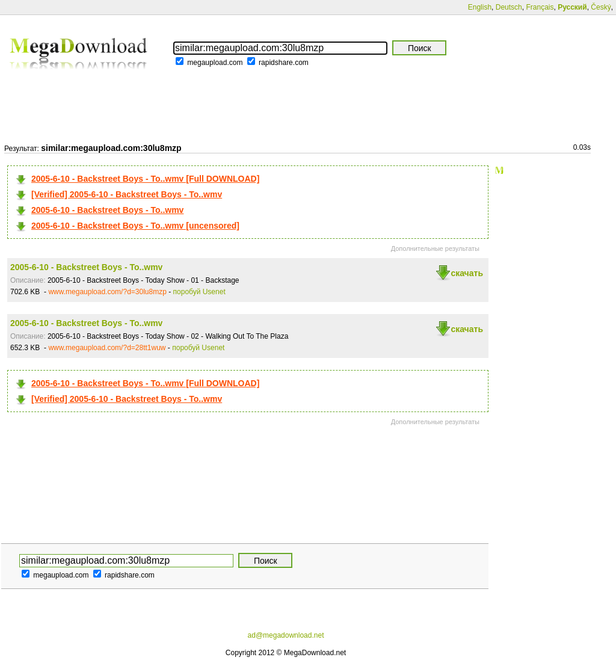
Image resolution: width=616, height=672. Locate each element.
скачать (467, 273)
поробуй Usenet (199, 292)
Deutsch (509, 7)
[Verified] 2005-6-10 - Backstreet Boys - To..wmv (127, 194)
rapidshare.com (284, 63)
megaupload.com (215, 63)
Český (601, 7)
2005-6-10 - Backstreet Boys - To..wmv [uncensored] (135, 226)
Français (540, 7)
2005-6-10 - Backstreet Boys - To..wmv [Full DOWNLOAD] (145, 179)
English (480, 7)
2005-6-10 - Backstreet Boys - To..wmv (107, 210)
